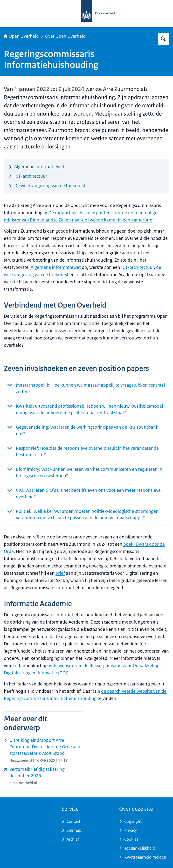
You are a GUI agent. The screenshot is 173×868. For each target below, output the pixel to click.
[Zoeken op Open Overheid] (163, 39)
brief (60, 573)
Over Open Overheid (65, 36)
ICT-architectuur (138, 267)
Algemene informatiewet (56, 267)
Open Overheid (21, 36)
